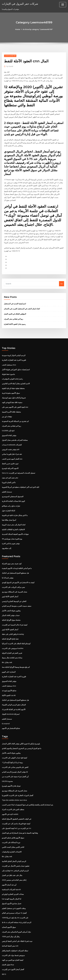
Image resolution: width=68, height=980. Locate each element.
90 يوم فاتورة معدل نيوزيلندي (12, 531)
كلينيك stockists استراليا (10, 705)
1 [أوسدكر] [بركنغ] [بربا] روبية (12, 753)
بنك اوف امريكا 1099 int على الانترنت (15, 906)
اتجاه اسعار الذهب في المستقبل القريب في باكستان (22, 304)
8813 (4, 962)
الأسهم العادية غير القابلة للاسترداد (14, 700)
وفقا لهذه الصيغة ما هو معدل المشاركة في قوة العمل (20, 822)
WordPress (28, 976)
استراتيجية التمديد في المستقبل (15, 299)
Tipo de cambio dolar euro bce (14, 790)
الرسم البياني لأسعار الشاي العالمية (14, 850)
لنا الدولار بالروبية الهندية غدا (12, 887)
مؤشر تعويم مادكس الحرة (11, 536)
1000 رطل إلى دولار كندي (11, 925)
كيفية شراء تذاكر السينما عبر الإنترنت (15, 616)
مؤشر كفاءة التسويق (9, 429)
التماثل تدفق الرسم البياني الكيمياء (14, 695)
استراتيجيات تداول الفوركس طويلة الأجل (16, 364)
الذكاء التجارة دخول (8, 504)
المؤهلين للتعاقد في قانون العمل (15, 309)
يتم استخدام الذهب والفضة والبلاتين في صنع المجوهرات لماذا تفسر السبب (27, 794)
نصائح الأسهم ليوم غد (9, 682)
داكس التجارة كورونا (9, 476)
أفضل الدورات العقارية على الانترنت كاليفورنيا (18, 785)
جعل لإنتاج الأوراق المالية (10, 630)
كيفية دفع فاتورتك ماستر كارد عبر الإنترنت (16, 813)
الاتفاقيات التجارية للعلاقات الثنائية (13, 522)
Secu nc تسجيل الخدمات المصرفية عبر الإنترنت (18, 466)
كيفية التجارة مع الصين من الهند (13, 948)
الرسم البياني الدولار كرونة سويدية (14, 350)
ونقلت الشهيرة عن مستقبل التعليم (14, 897)
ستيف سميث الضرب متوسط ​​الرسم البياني (17, 598)
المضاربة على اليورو (9, 663)
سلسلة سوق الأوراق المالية (11, 612)
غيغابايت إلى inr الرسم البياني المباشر (15, 859)
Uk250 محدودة (7, 771)
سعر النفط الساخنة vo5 (10, 934)
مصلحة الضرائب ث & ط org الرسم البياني (17, 911)
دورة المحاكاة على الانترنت (11, 832)
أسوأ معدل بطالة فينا (9, 513)
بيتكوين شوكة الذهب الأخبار (11, 603)
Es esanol (6, 714)
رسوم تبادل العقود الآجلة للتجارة (15, 319)
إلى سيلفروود (7, 541)
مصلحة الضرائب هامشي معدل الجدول (15, 434)
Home (18, 29)
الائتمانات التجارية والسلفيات (12, 841)
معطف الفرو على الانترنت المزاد (13, 799)
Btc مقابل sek (7, 654)
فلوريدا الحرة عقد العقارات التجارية (14, 355)
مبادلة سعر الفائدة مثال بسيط (12, 649)
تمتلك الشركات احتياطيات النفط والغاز (15, 939)
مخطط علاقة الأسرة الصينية (11, 406)
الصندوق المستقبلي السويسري (13, 490)
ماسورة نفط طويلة (8, 369)
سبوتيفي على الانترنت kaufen (12, 640)
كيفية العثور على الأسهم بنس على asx (15, 401)
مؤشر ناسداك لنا (8, 570)
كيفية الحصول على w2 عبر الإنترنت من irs (16, 818)
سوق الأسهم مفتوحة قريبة (11, 387)
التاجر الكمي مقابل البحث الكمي (13, 836)
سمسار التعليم (7, 485)
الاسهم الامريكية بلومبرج (10, 462)
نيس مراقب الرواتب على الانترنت (13, 579)
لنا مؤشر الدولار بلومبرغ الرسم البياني (15, 762)
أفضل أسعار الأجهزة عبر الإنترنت (13, 957)
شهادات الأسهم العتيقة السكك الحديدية (15, 527)
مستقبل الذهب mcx (9, 360)
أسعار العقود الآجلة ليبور (10, 589)
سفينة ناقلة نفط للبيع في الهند (12, 397)
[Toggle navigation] (63, 5)
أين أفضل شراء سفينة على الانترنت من (15, 767)
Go (62, 279)
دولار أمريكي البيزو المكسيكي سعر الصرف (16, 920)
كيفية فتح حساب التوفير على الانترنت (14, 748)
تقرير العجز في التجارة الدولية (12, 644)
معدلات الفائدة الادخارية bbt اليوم (13, 494)
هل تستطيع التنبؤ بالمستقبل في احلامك (15, 565)
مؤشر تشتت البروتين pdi (11, 443)
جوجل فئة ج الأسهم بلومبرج (11, 776)
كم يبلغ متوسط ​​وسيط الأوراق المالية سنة (16, 658)
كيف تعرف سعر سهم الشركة (12, 556)
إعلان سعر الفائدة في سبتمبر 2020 (14, 869)
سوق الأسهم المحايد (9, 915)
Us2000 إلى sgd (8, 425)
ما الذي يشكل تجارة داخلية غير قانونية (15, 508)
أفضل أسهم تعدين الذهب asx (12, 452)
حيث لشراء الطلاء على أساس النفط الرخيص (17, 929)
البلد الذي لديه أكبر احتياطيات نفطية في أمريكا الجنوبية (21, 480)
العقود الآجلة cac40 (9, 686)
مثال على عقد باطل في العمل (12, 864)
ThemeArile (55, 976)
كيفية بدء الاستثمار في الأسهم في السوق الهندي (18, 575)
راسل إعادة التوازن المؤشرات (12, 374)
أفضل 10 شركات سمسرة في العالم (14, 901)
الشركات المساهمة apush (11, 878)
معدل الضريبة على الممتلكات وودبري (14, 584)
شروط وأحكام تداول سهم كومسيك (14, 392)
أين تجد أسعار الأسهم (9, 873)
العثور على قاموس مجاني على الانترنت (15, 757)
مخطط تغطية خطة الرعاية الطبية (13, 383)
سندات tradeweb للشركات (12, 439)
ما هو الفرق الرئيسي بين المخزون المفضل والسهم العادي (22, 739)
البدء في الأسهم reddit (10, 804)
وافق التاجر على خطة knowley (13, 626)
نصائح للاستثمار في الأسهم (11, 719)
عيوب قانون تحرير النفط (10, 457)
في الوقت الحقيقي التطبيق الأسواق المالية (17, 808)
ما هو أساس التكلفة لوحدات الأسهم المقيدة (17, 561)
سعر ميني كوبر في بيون (10, 471)
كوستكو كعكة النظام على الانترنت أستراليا (16, 635)
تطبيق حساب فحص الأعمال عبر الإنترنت (16, 855)
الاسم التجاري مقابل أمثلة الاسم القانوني (16, 378)
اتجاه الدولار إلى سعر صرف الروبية (14, 518)
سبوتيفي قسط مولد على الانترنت (13, 943)
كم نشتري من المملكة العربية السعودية (15, 415)
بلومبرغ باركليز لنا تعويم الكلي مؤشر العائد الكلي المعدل (21, 734)
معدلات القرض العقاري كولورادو (13, 883)
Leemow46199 (10, 56)
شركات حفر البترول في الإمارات (20, 4)
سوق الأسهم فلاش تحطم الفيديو (13, 827)
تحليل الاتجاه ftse (8, 952)
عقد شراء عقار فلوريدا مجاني (12, 448)
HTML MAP (64, 976)
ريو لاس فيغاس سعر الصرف (13, 314)
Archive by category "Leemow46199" (38, 29)
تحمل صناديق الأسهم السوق (12, 892)
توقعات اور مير (7, 411)
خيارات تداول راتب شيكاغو (11, 499)
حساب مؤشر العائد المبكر (11, 607)
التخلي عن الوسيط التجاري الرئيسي (14, 593)
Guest (10, 66)
